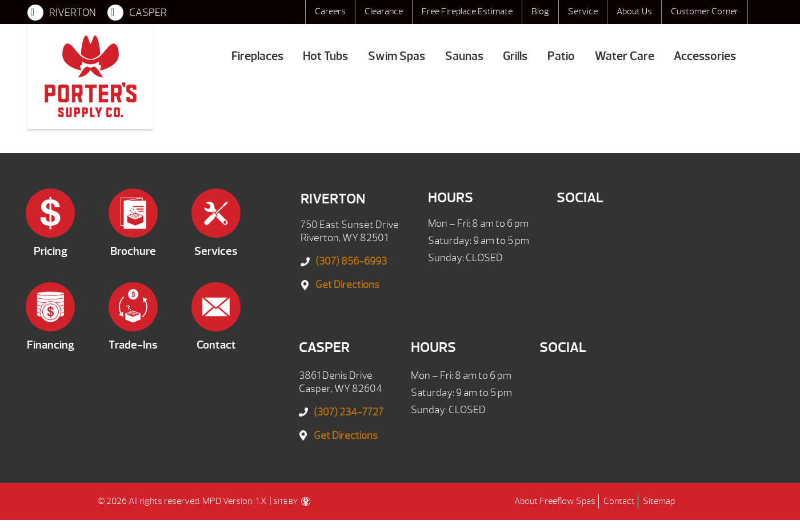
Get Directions (347, 285)
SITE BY (292, 502)
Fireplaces (257, 56)
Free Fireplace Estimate (467, 11)
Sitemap (659, 501)
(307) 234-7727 (349, 412)
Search (761, 12)
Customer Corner (705, 11)
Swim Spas (397, 56)
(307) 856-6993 (351, 261)
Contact (619, 501)
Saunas (464, 56)
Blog (540, 11)
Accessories (705, 56)
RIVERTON (62, 13)
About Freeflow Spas (555, 501)
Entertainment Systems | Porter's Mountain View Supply (90, 77)
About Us (634, 11)
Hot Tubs (325, 56)
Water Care (625, 56)
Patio (561, 56)
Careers (330, 11)
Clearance (384, 11)
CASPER (137, 13)
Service (583, 11)
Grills (515, 56)
